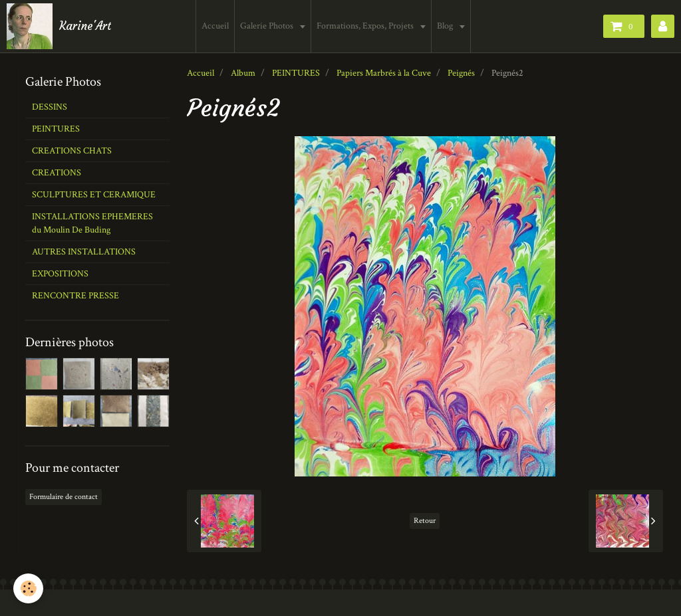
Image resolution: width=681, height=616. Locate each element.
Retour (425, 521)
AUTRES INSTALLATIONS (84, 252)
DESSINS (50, 107)
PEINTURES (296, 73)
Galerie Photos (268, 26)
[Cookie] (28, 588)
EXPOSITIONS (60, 274)
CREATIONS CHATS (72, 151)
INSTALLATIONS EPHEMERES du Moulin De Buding (92, 223)
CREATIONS (57, 173)
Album (243, 73)
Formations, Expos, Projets (367, 26)
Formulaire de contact (64, 497)
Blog (447, 26)
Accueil (216, 26)
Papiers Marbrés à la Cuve (384, 73)
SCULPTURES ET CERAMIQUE (94, 195)
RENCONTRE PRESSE (75, 296)
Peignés (461, 73)
